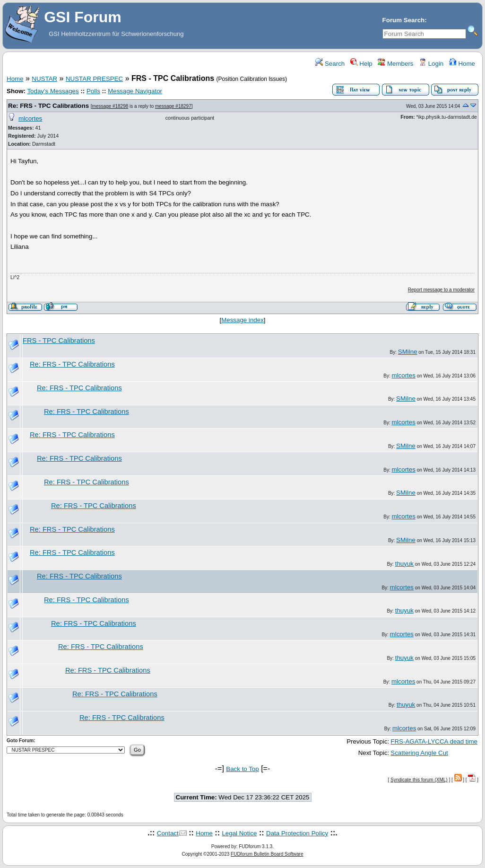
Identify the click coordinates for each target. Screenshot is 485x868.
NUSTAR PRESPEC (94, 79)
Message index (242, 320)
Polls (93, 91)
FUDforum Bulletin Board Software (267, 854)
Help (361, 64)
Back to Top (242, 769)
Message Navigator (135, 91)
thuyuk (404, 564)
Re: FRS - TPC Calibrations (48, 106)
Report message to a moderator (441, 290)
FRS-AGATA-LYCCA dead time (434, 741)
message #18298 (110, 106)
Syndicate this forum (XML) (419, 780)
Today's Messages (53, 91)
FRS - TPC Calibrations (59, 341)
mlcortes (30, 118)
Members (395, 64)
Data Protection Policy (297, 833)
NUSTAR (44, 79)
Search (330, 64)
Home (462, 64)
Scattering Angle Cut (419, 753)
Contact (168, 833)
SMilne (408, 352)
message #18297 (173, 106)
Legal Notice (239, 833)
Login (431, 64)
